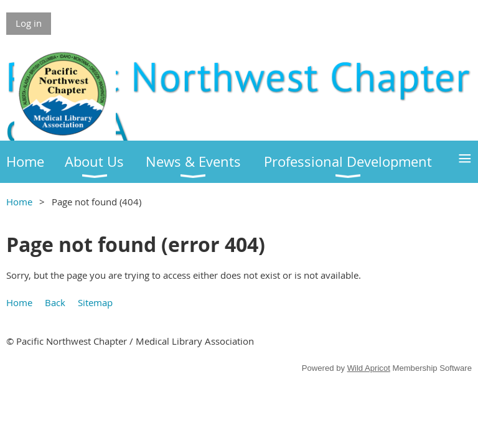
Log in (29, 23)
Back (55, 302)
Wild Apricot (369, 368)
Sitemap (95, 302)
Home (19, 202)
